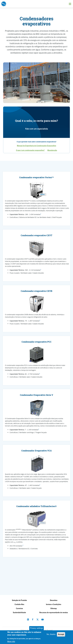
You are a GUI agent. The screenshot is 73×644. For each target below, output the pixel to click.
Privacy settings (36, 628)
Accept (61, 634)
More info (11, 642)
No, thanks (51, 634)
